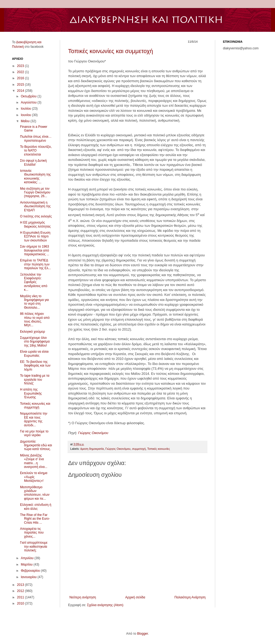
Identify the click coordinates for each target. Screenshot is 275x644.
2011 (21, 597)
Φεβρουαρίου (31, 571)
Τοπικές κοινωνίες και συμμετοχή (111, 51)
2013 (21, 585)
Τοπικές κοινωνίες (159, 449)
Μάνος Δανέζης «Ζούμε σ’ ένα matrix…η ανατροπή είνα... (34, 461)
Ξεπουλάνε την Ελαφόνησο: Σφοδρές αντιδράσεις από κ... (34, 282)
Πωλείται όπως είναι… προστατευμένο (36, 138)
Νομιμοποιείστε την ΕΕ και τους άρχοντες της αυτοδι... (34, 419)
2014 (21, 91)
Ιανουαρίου (29, 577)
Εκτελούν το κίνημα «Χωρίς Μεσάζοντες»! (34, 477)
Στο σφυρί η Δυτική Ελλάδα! (33, 162)
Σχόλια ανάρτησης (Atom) (105, 605)
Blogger (142, 634)
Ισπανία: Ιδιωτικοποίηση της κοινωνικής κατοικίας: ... (35, 176)
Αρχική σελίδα (135, 597)
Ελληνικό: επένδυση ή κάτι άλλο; (36, 507)
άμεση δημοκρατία (92, 449)
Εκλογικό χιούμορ (33, 332)
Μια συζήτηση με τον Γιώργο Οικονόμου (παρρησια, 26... (35, 192)
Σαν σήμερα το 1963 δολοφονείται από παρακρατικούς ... (35, 250)
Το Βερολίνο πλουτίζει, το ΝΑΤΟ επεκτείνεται (36, 151)
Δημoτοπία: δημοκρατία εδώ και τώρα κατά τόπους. (36, 445)
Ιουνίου (26, 115)
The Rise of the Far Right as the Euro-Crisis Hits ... (35, 519)
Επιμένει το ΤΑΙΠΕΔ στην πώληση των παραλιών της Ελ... (36, 264)
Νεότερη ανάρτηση (83, 597)
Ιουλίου (26, 109)
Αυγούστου (29, 102)
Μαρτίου (27, 565)
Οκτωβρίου (29, 96)
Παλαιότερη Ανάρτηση (190, 597)
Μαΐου (26, 121)
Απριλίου (28, 558)
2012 (21, 591)
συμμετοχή (139, 449)
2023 (21, 66)
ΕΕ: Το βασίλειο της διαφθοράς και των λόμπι (35, 366)
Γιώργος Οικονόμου (93, 433)
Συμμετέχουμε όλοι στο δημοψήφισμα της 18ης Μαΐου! (35, 342)
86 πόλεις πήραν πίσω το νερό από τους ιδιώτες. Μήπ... (35, 319)
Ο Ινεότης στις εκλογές (36, 216)
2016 (21, 78)
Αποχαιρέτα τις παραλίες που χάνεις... (32, 533)
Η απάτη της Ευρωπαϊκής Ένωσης (31, 393)
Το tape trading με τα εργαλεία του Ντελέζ (35, 379)
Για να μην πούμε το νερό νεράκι (34, 433)
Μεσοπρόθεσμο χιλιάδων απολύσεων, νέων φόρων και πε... (35, 493)
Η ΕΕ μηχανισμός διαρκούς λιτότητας (35, 224)
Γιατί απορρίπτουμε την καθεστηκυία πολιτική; (34, 546)
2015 (21, 85)
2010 (21, 603)
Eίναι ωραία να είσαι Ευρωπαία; (34, 353)
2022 (21, 72)
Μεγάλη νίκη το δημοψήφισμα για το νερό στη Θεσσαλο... (34, 302)
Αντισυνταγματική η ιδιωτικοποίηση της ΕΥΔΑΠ (35, 206)
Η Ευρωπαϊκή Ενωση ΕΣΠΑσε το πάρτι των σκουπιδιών (35, 236)
